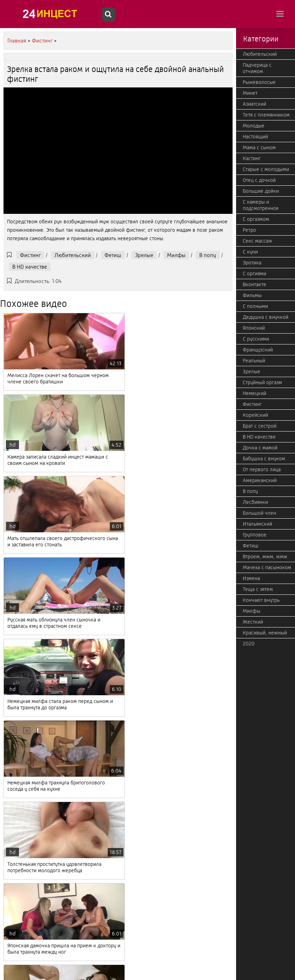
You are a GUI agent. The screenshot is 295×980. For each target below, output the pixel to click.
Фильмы (252, 295)
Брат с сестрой (260, 426)
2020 (249, 644)
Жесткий (253, 622)
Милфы (176, 255)
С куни (250, 252)
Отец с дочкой (259, 180)
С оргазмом (256, 219)
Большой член (259, 513)
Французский (258, 350)
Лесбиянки (255, 502)
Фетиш (113, 255)
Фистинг (30, 255)
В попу (208, 255)
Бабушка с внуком (264, 459)
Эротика (252, 263)
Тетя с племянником (266, 115)
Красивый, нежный (265, 633)
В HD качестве (30, 267)
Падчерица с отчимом (257, 68)
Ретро (249, 230)
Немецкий (254, 393)
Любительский (73, 255)
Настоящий (255, 137)
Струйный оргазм (262, 382)
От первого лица (262, 469)
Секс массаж (257, 241)
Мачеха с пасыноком (267, 567)
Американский (260, 480)
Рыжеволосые (259, 82)
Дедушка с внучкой (266, 317)
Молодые (254, 126)
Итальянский (257, 524)
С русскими (256, 339)
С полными (255, 306)
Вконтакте (254, 284)
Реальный (254, 361)
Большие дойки (261, 191)
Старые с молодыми (266, 169)
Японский (254, 328)
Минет (250, 93)
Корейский (255, 415)
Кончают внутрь (261, 600)
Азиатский (254, 104)
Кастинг (252, 158)
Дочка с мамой (260, 448)
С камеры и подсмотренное (261, 205)
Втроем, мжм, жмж (265, 557)
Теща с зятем (258, 589)
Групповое (255, 535)
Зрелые (144, 255)
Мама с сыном (259, 147)
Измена (251, 578)
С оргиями (254, 274)
